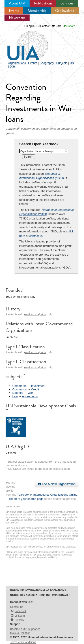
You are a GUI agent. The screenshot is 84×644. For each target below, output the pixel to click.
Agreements (30, 396)
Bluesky (17, 620)
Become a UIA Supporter (25, 629)
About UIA (17, 3)
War (30, 393)
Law (15, 396)
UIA (22, 43)
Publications (43, 3)
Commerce (19, 386)
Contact (43, 26)
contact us (36, 236)
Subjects (62, 63)
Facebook (18, 611)
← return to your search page (25, 499)
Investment (38, 386)
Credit (35, 389)
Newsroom (17, 18)
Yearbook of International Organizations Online (47, 495)
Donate (69, 26)
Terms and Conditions (23, 642)
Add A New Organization (57, 484)
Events (14, 11)
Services (67, 3)
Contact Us (17, 607)
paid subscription (35, 314)
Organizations (17, 63)
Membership (37, 11)
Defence (18, 393)
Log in (31, 26)
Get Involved (65, 11)
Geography (47, 63)
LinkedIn (17, 616)
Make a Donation (20, 633)
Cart (56, 26)
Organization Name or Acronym (37, 151)
